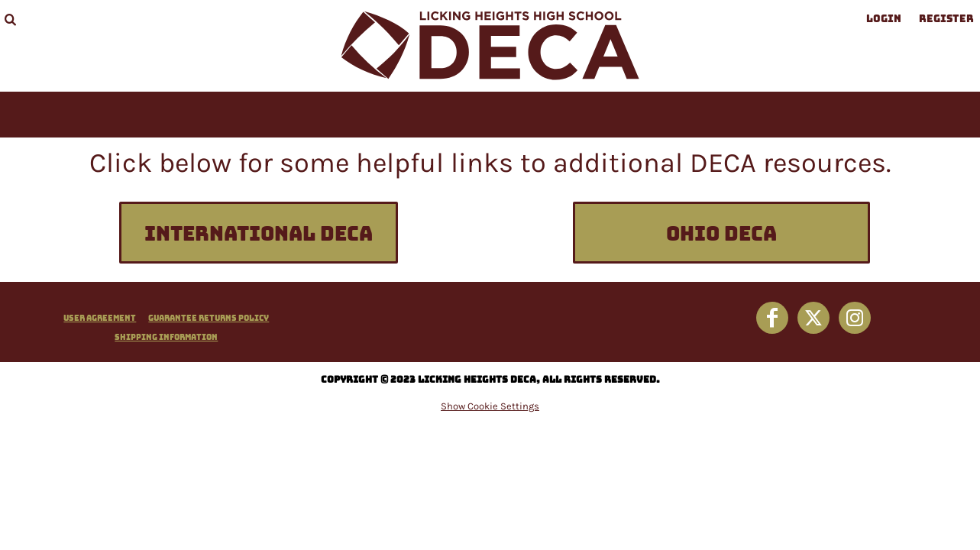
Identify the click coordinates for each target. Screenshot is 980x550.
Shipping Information (166, 337)
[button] (10, 19)
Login (884, 19)
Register (946, 19)
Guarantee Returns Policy (209, 318)
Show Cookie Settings (490, 406)
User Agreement (100, 318)
